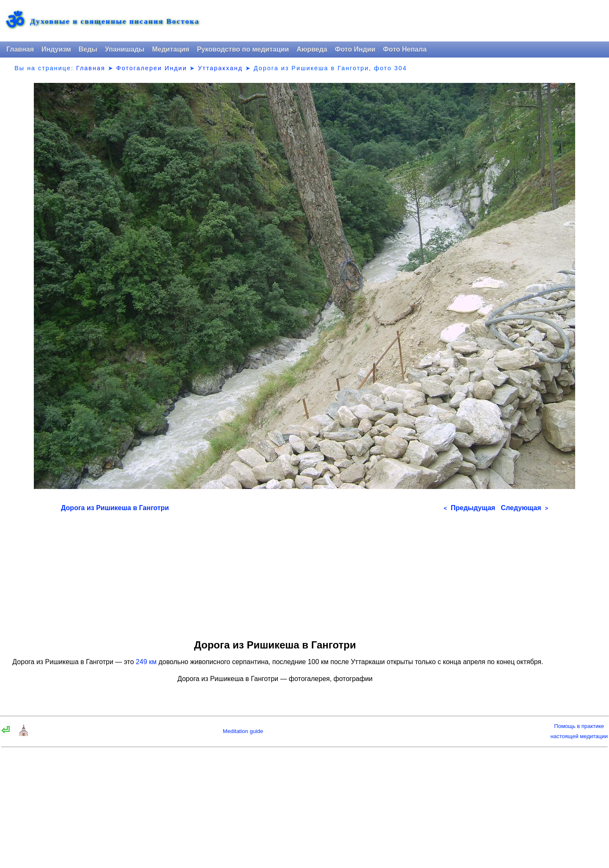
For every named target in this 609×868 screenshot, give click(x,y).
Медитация (170, 49)
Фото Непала (405, 49)
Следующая (524, 508)
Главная (20, 49)
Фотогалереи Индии (152, 68)
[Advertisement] (304, 573)
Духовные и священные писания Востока (115, 22)
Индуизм (56, 49)
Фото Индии (355, 49)
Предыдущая (469, 508)
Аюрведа (312, 49)
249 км (146, 662)
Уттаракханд (220, 68)
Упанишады (125, 49)
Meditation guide (243, 731)
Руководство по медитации (243, 49)
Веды (88, 49)
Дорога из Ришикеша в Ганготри (115, 508)
